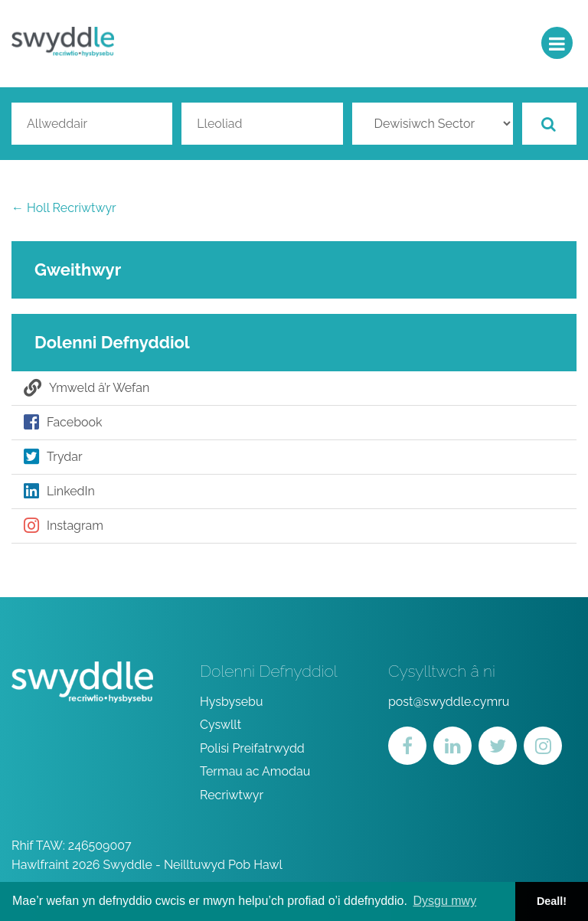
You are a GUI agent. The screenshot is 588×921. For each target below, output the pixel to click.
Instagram (64, 526)
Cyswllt (220, 725)
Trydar (53, 457)
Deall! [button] (552, 901)
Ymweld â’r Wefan (87, 388)
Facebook (63, 423)
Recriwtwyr (232, 795)
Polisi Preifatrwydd (252, 748)
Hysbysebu (232, 702)
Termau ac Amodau (255, 771)
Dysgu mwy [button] (444, 901)
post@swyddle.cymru (449, 702)
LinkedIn (59, 492)
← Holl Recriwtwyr (64, 208)
